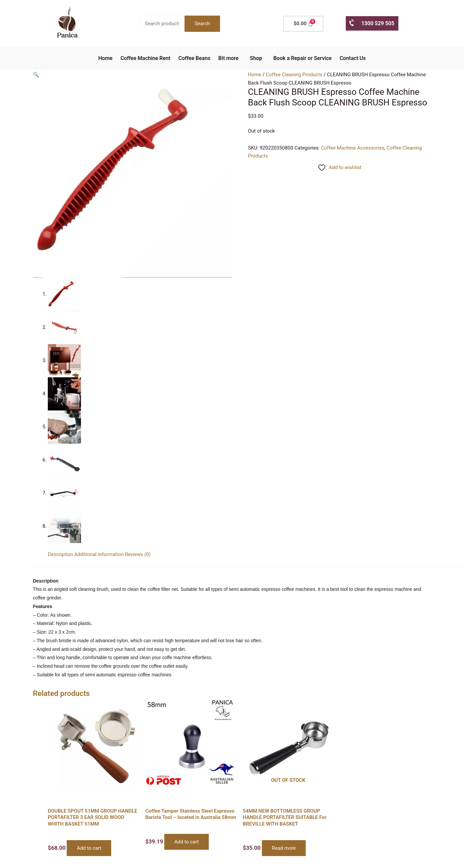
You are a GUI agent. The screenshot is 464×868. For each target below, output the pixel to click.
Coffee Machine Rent (146, 58)
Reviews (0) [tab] (138, 554)
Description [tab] (60, 554)
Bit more (229, 58)
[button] (230, 58)
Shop (256, 58)
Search (202, 24)
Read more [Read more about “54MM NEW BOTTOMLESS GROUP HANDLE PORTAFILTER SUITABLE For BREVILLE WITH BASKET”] (284, 848)
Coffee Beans (194, 58)
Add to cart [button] (89, 848)
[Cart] (303, 24)
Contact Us (353, 58)
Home (105, 58)
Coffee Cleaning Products (294, 75)
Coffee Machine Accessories (353, 148)
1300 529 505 (371, 23)
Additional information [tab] (99, 554)
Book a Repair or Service (302, 58)
